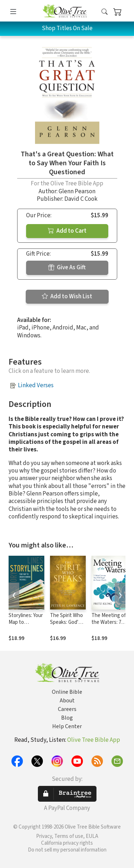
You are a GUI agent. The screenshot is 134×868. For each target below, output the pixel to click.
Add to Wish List (67, 297)
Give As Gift (67, 267)
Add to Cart (67, 231)
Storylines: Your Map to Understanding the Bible (26, 626)
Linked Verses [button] (36, 385)
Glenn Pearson (77, 191)
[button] (105, 12)
